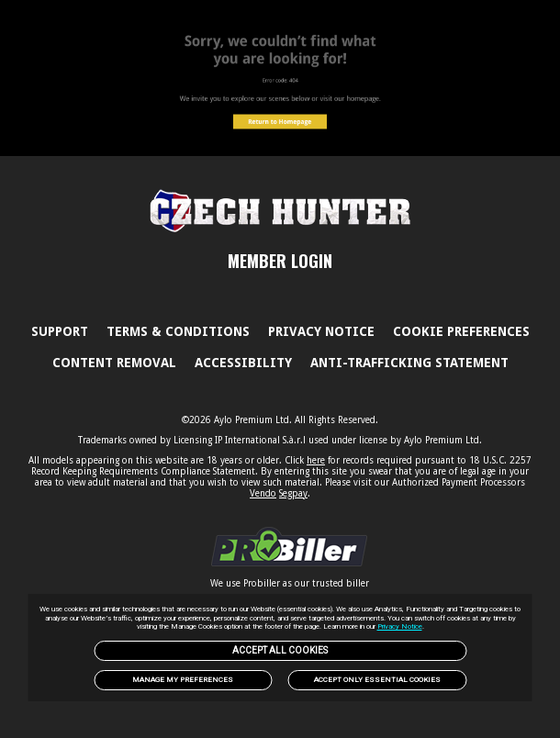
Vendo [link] (263, 493)
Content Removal (114, 363)
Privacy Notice (400, 626)
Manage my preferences (183, 680)
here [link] (316, 460)
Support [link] (60, 331)
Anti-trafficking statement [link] (409, 363)
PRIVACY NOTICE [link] (321, 331)
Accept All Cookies (280, 650)
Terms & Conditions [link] (178, 331)
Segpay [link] (293, 493)
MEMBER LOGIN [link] (280, 261)
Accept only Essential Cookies (377, 680)
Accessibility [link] (243, 363)
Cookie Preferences (461, 331)
